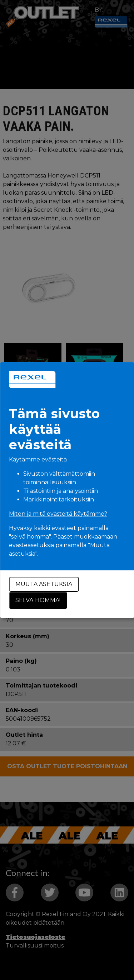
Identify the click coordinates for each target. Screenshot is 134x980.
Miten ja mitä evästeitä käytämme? (58, 514)
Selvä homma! (38, 600)
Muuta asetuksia (44, 584)
